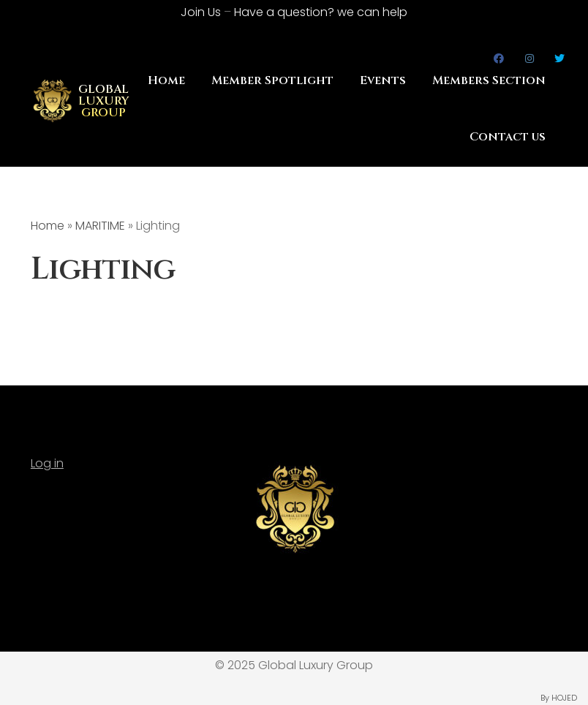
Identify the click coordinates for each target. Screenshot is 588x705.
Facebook (499, 59)
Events (383, 80)
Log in (47, 463)
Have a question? (321, 12)
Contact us (508, 137)
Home (166, 80)
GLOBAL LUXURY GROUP (104, 101)
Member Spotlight (272, 80)
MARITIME (100, 226)
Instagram (530, 59)
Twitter (560, 59)
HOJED (564, 698)
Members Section (489, 80)
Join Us (201, 12)
